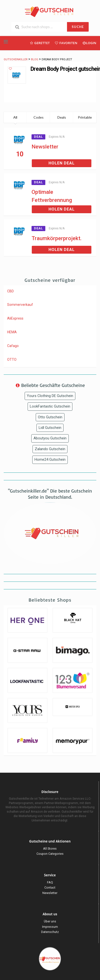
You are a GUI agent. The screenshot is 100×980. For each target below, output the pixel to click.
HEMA (12, 332)
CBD (10, 291)
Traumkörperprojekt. (57, 238)
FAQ (50, 882)
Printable (85, 117)
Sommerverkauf (20, 305)
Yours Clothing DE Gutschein (50, 396)
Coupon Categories (50, 854)
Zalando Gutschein (50, 449)
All (15, 117)
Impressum (50, 927)
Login (89, 43)
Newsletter (45, 147)
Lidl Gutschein (50, 428)
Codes (39, 117)
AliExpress (15, 318)
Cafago (13, 346)
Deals (62, 117)
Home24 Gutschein (50, 459)
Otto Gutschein (50, 417)
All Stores (50, 849)
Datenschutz (50, 932)
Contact (50, 887)
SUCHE (78, 27)
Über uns (50, 921)
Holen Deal (62, 163)
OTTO (12, 360)
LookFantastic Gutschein (50, 406)
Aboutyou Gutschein (50, 438)
